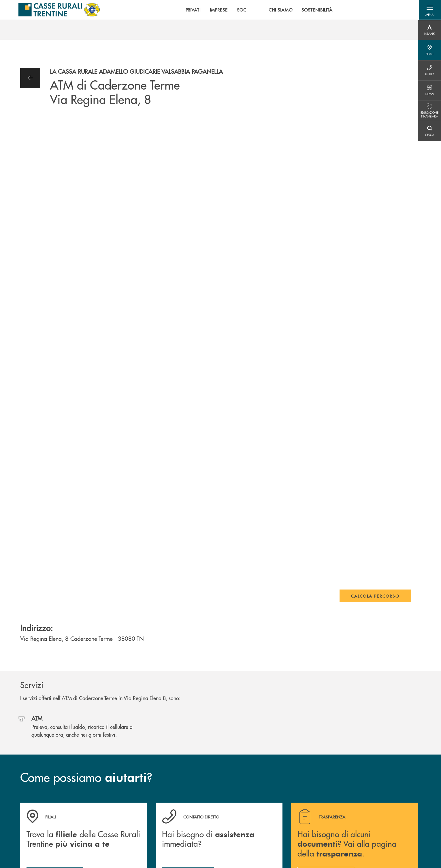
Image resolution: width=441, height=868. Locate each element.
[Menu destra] (429, 30)
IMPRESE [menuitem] (218, 10)
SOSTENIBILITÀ (316, 10)
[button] (429, 10)
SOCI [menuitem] (241, 10)
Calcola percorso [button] (375, 596)
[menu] (258, 10)
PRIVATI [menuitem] (192, 10)
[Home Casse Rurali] (59, 10)
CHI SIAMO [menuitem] (279, 10)
